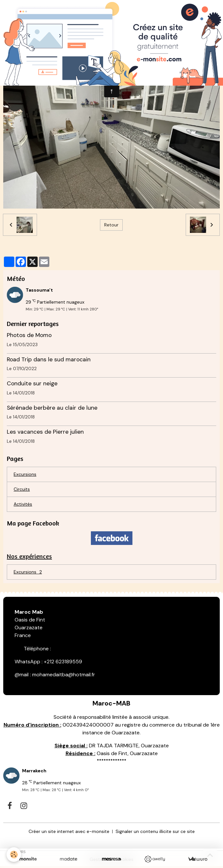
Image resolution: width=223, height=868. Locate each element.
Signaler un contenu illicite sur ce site (155, 831)
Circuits (22, 489)
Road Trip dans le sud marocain (49, 359)
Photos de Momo (29, 335)
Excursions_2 (28, 572)
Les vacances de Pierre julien (45, 432)
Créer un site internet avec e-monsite (69, 831)
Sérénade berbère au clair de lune (52, 408)
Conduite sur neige (32, 383)
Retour (111, 225)
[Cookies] (14, 855)
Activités (23, 504)
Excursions (25, 474)
